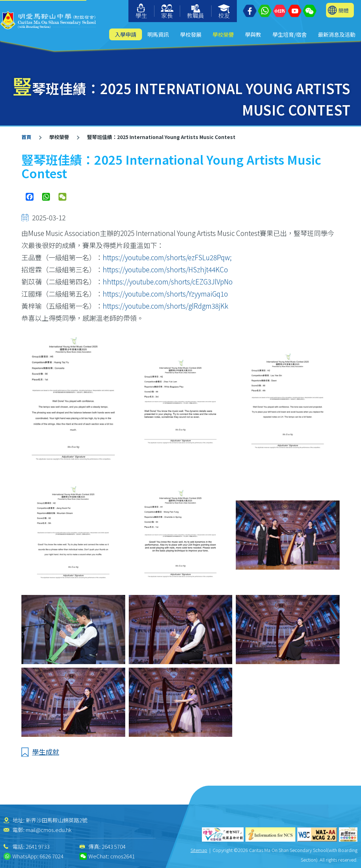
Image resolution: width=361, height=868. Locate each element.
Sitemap (199, 850)
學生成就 (46, 752)
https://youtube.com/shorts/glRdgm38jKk (166, 306)
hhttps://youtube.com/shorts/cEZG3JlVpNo (168, 281)
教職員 (195, 12)
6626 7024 (52, 856)
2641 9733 (38, 846)
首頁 (26, 137)
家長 (167, 12)
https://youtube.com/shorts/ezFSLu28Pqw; (167, 257)
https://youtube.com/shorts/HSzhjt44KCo (165, 269)
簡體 (344, 10)
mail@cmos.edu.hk (49, 830)
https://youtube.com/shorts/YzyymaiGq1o (165, 294)
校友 (224, 12)
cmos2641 (123, 856)
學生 (141, 12)
